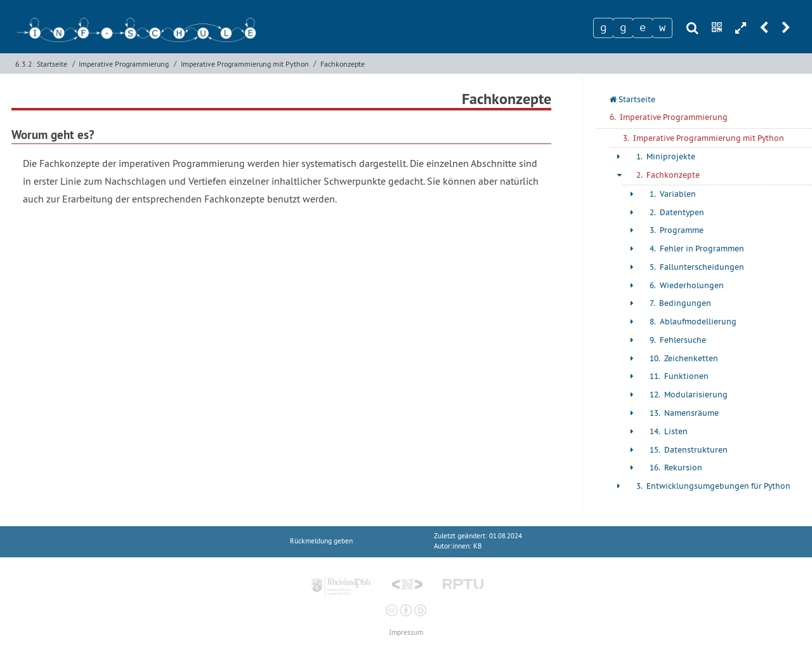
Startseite (52, 64)
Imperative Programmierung (124, 64)
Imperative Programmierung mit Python (245, 64)
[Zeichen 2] (623, 28)
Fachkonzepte (343, 64)
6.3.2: (25, 64)
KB (477, 546)
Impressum (406, 633)
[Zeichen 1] (603, 28)
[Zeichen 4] (662, 28)
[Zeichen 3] (643, 28)
